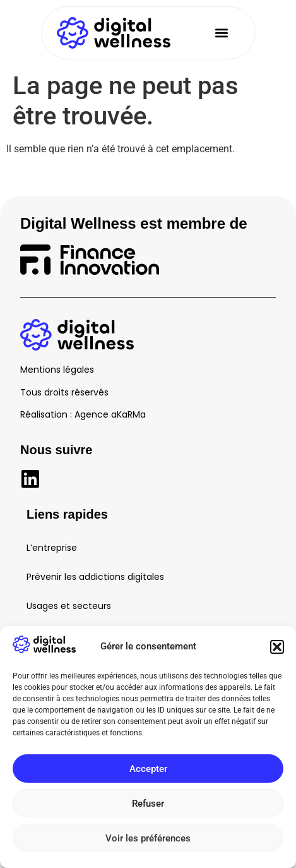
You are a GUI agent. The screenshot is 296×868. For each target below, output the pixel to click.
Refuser (148, 804)
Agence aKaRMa (110, 414)
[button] (277, 647)
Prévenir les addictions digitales (95, 577)
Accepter (148, 769)
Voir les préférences (148, 838)
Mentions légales (57, 370)
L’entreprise (52, 548)
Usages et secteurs (69, 606)
